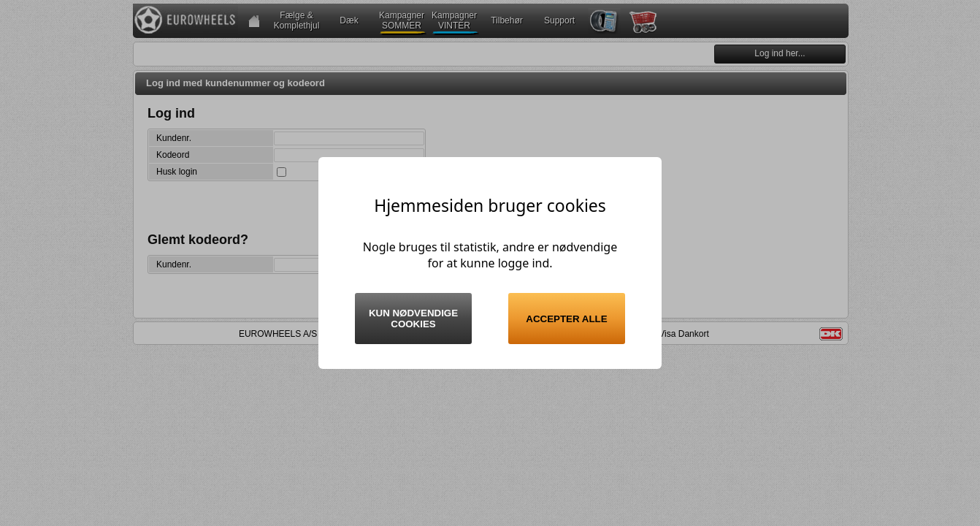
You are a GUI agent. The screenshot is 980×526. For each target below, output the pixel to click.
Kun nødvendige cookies (413, 319)
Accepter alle (566, 319)
